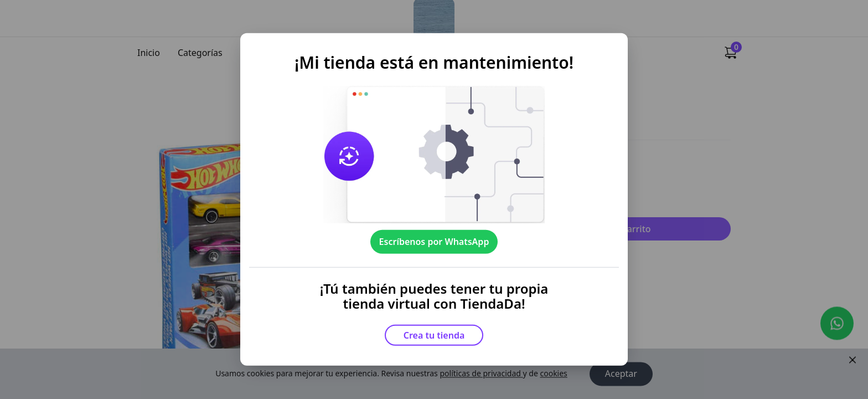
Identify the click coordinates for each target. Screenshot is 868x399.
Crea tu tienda (434, 335)
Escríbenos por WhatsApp (434, 242)
